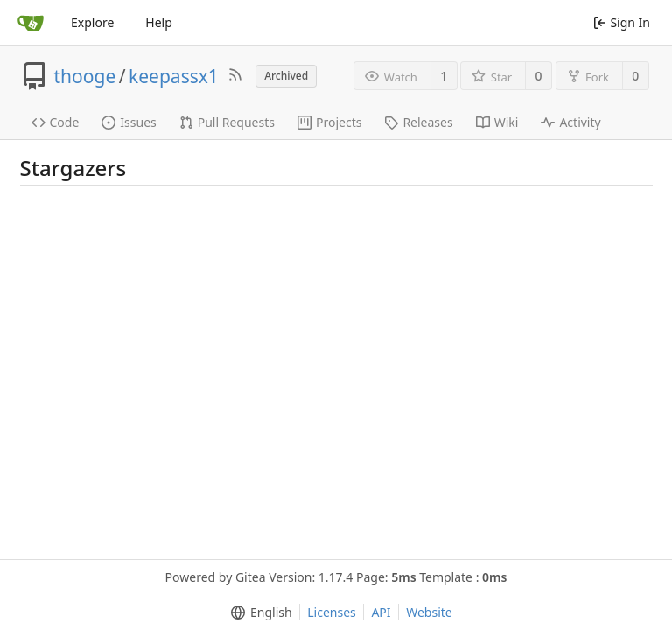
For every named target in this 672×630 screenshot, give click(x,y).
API (381, 612)
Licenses (332, 612)
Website (429, 612)
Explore (92, 22)
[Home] (31, 23)
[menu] (258, 612)
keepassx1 (174, 76)
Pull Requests (227, 122)
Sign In (622, 22)
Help (159, 22)
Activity (570, 122)
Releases (418, 122)
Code (56, 122)
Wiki (497, 122)
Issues (129, 122)
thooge (85, 76)
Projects (329, 122)
